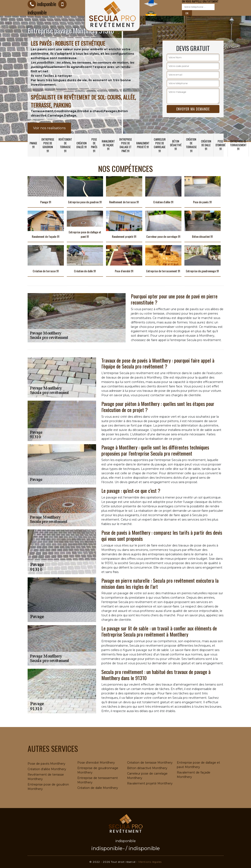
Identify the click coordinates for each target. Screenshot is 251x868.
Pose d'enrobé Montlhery (96, 763)
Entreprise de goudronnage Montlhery (98, 770)
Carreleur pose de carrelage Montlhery (147, 776)
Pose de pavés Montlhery (46, 764)
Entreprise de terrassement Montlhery (98, 780)
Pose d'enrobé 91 (221, 145)
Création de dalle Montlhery (98, 788)
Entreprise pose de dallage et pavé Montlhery (198, 765)
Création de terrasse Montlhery (150, 763)
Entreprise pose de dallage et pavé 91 (126, 145)
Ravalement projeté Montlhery (150, 783)
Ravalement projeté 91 (143, 145)
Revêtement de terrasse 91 (65, 145)
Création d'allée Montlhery (47, 769)
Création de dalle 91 (206, 145)
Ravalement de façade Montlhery (194, 775)
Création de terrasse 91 (191, 145)
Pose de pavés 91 (94, 145)
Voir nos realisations (49, 128)
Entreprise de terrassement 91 (238, 145)
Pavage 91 (33, 145)
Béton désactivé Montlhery (147, 768)
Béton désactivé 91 (176, 145)
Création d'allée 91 (82, 145)
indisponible (107, 848)
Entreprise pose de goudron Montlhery (48, 787)
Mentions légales (150, 862)
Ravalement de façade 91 (108, 145)
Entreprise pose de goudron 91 (48, 145)
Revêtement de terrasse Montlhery (46, 777)
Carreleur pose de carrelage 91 (160, 145)
